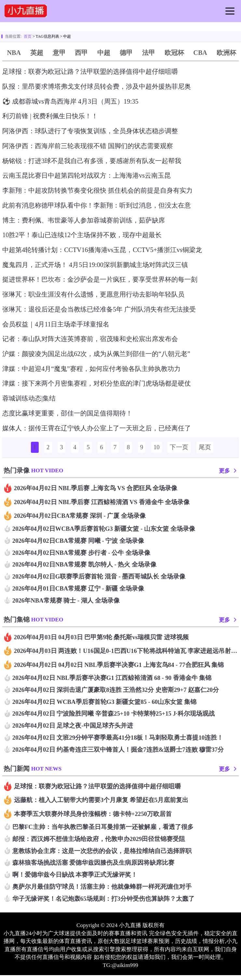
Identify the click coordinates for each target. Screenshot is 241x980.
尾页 (205, 447)
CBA (200, 53)
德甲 (126, 53)
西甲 (81, 53)
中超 (104, 53)
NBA (14, 53)
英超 (37, 53)
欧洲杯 (226, 53)
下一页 (179, 447)
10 (157, 447)
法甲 (149, 53)
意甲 (59, 53)
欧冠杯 (174, 53)
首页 (28, 36)
